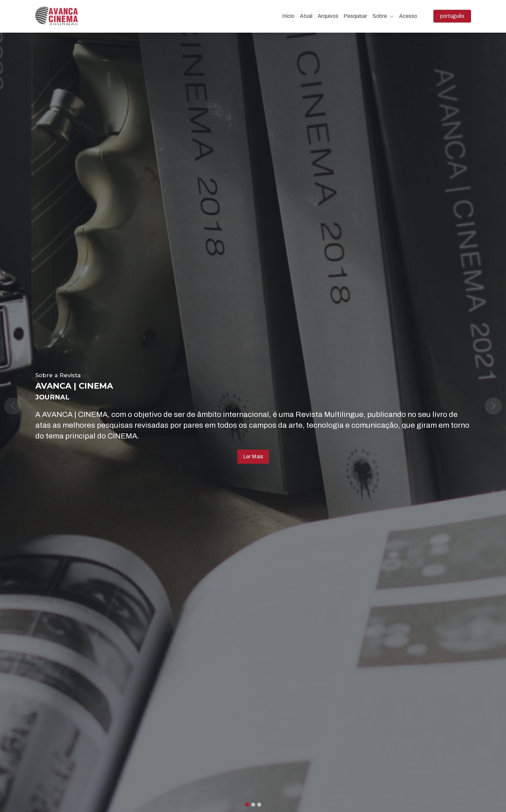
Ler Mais (253, 456)
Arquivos (328, 16)
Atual (306, 16)
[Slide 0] (247, 805)
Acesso (408, 16)
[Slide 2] (259, 805)
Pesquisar (355, 16)
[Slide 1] (253, 805)
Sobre (383, 16)
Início (288, 16)
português (455, 15)
